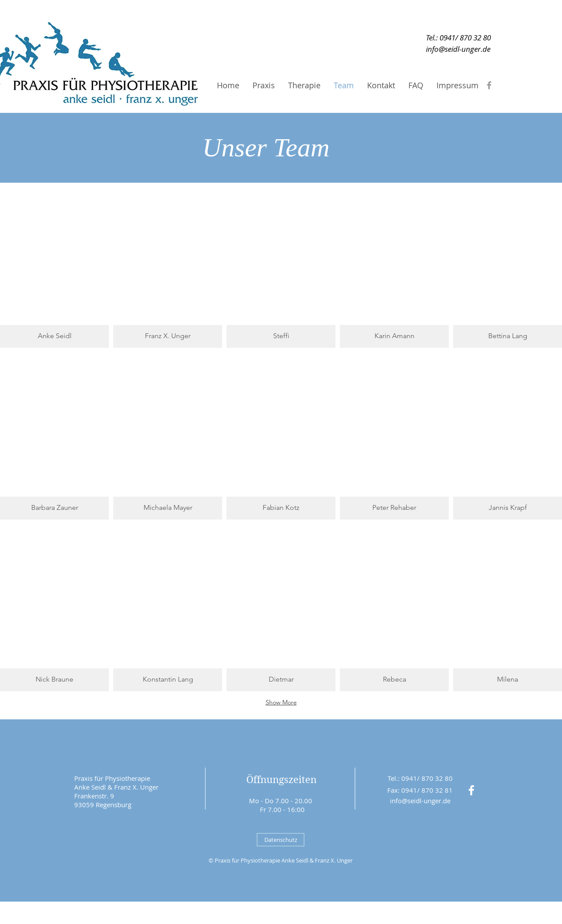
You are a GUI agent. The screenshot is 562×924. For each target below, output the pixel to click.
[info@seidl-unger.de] (458, 49)
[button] (54, 264)
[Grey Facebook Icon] (489, 85)
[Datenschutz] (281, 840)
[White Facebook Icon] (471, 790)
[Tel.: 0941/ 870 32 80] (458, 38)
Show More (281, 702)
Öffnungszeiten (281, 780)
